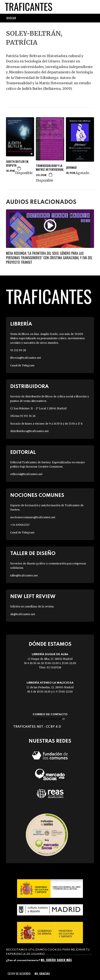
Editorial (23, 452)
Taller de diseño (33, 554)
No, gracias (42, 973)
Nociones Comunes (37, 495)
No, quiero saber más (56, 960)
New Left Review (33, 597)
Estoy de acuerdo (19, 973)
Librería (21, 324)
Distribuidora (29, 387)
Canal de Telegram (22, 365)
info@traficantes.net (50, 719)
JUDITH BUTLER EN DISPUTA (17, 163)
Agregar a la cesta (19, 168)
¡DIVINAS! (71, 167)
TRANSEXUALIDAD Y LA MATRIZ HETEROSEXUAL (50, 167)
